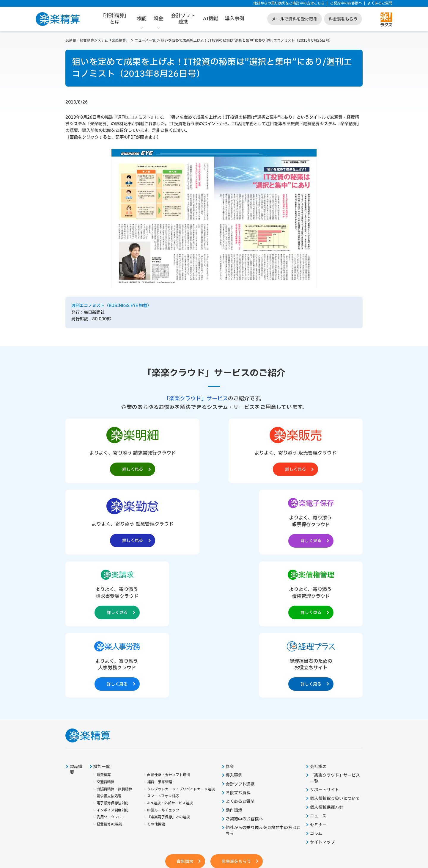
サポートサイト (325, 649)
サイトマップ (322, 702)
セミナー (318, 684)
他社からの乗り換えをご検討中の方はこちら (289, 3)
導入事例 (235, 19)
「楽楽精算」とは (115, 19)
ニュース (318, 675)
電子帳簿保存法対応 (113, 662)
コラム (316, 693)
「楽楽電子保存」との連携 (169, 676)
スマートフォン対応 (163, 655)
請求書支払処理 (109, 655)
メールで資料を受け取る (295, 19)
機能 (142, 19)
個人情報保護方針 (327, 667)
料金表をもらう (343, 19)
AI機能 (210, 19)
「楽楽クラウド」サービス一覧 (335, 637)
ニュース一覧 (145, 40)
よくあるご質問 (380, 3)
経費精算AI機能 (109, 683)
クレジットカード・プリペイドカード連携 (181, 648)
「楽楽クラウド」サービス (196, 399)
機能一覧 (102, 626)
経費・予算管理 (160, 641)
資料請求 (184, 721)
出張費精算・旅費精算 (114, 648)
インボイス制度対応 (113, 669)
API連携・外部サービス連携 (170, 662)
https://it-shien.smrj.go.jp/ (143, 824)
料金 (158, 19)
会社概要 (318, 626)
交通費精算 (106, 641)
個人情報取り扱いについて (335, 658)
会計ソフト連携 (183, 19)
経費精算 (104, 634)
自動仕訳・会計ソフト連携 (169, 634)
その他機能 (156, 683)
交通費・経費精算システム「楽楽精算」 (97, 40)
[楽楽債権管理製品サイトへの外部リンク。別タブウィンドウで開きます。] (214, 523)
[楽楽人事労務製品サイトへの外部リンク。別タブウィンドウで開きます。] (274, 523)
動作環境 (234, 670)
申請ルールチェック (163, 669)
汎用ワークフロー (111, 676)
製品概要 (76, 629)
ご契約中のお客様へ (346, 3)
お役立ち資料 (238, 652)
